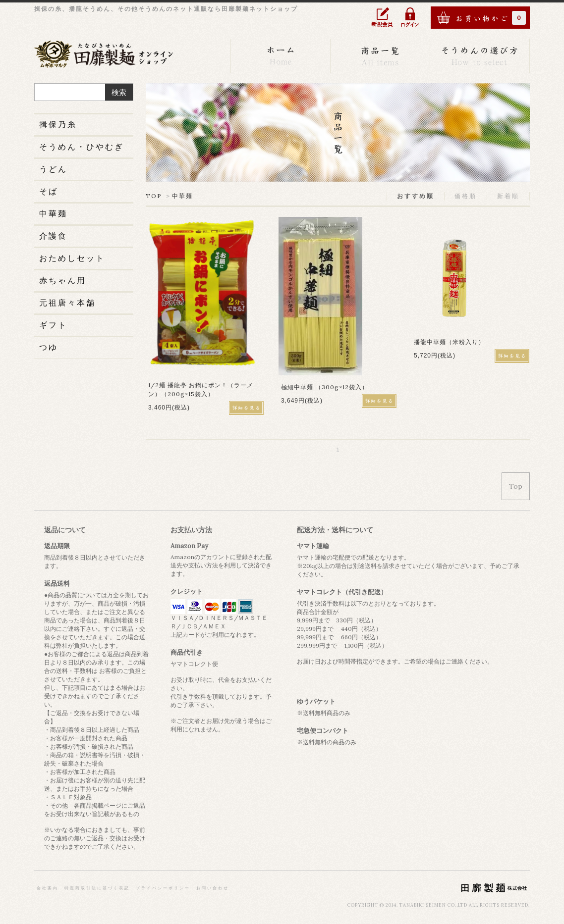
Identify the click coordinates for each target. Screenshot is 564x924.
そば (49, 191)
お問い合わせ (213, 888)
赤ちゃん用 (63, 280)
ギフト (53, 325)
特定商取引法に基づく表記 (97, 888)
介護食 (53, 236)
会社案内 (48, 888)
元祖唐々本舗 (67, 303)
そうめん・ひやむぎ (82, 147)
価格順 (466, 196)
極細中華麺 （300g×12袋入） (325, 387)
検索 (119, 92)
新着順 (508, 196)
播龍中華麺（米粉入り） (449, 342)
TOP (154, 196)
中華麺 (182, 196)
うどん (53, 169)
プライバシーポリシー (163, 888)
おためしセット (72, 258)
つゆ (49, 347)
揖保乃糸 (58, 124)
